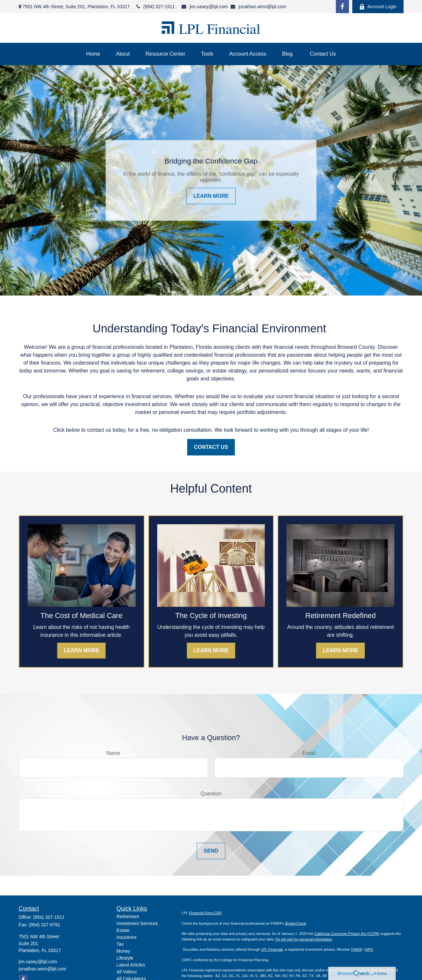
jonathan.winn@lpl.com (258, 7)
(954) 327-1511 (156, 7)
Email (309, 753)
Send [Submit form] (211, 851)
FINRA (357, 949)
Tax (120, 944)
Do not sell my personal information (304, 939)
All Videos (127, 972)
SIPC (369, 949)
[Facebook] (342, 7)
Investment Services (137, 923)
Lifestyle (125, 958)
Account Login (378, 7)
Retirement (128, 916)
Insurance (126, 937)
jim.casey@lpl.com (205, 7)
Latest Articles (131, 965)
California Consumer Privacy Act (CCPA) (347, 934)
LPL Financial (272, 949)
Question (211, 794)
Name (113, 753)
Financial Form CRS (205, 913)
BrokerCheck (296, 923)
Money (123, 951)
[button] (93, 54)
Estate (123, 930)
